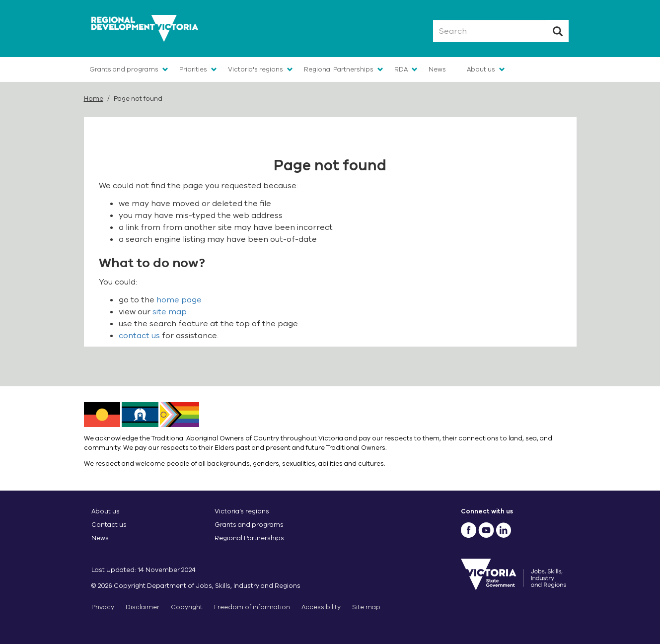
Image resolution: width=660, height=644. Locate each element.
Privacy (103, 607)
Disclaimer (143, 607)
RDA (401, 69)
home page (179, 300)
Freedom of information (252, 607)
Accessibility (321, 607)
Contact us (109, 525)
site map (170, 312)
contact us (139, 336)
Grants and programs (124, 69)
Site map (366, 607)
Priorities (193, 69)
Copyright (187, 607)
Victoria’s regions (242, 511)
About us (481, 69)
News (437, 69)
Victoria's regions (256, 69)
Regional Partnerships (339, 69)
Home (94, 99)
